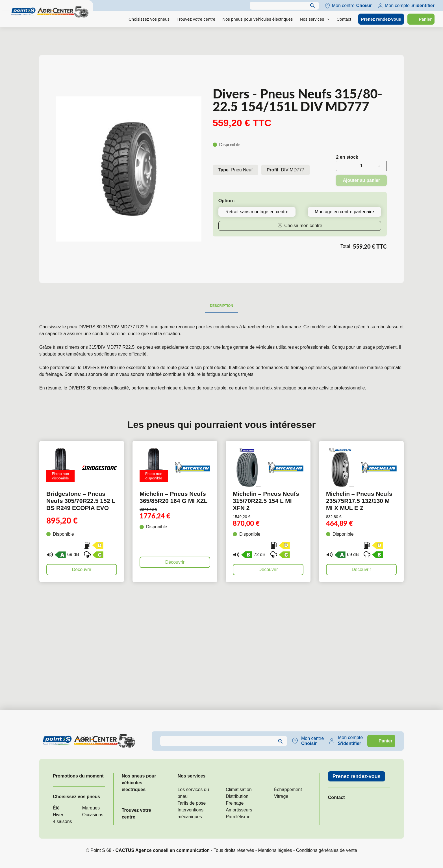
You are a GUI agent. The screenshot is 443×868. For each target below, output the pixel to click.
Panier (425, 19)
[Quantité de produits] (361, 166)
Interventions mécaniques (190, 813)
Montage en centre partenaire (344, 212)
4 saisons (62, 821)
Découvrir (82, 569)
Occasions (93, 815)
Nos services (316, 19)
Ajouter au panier (361, 180)
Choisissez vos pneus (149, 19)
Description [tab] (221, 306)
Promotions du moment (78, 776)
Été (56, 808)
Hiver (58, 815)
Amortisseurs (239, 810)
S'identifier (423, 6)
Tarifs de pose (192, 803)
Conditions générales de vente (327, 850)
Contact (344, 19)
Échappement (288, 790)
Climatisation (239, 790)
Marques (91, 808)
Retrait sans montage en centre (257, 212)
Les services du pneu (193, 793)
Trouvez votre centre (196, 19)
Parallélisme (238, 817)
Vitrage (281, 796)
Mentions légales (275, 850)
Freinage (235, 803)
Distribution (237, 796)
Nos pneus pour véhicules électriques (258, 19)
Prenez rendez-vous (381, 19)
